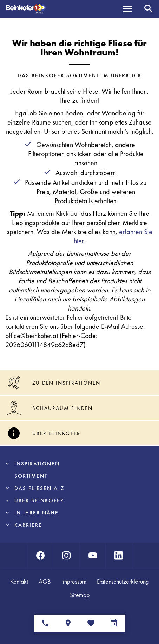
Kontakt (19, 581)
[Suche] (148, 9)
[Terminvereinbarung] (114, 623)
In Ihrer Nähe (37, 513)
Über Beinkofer (39, 500)
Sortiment (31, 476)
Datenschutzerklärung (123, 581)
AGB (45, 581)
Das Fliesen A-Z (39, 488)
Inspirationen (37, 464)
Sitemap (80, 595)
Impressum (74, 581)
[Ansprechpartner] (45, 623)
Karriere (28, 525)
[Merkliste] (91, 623)
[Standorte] (68, 623)
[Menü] (127, 9)
